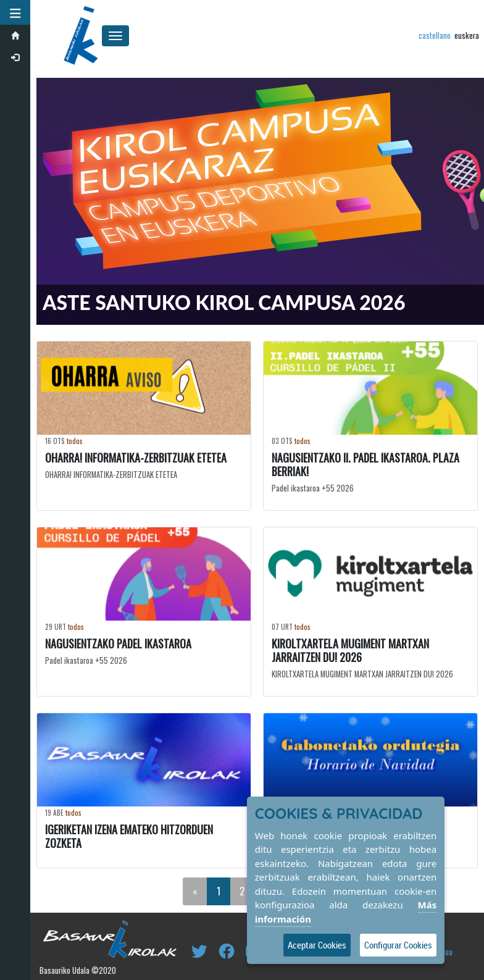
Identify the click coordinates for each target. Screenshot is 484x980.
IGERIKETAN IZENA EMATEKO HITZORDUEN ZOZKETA (129, 836)
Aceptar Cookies (317, 945)
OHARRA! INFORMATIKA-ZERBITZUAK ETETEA (136, 458)
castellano (435, 36)
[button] (15, 12)
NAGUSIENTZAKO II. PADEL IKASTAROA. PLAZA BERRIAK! (365, 465)
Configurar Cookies (398, 945)
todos (75, 441)
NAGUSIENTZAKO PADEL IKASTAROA (118, 643)
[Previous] (195, 891)
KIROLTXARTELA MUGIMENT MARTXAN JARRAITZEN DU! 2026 (350, 650)
